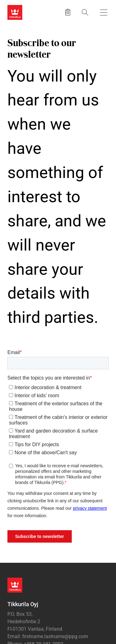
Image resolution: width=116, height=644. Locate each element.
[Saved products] (68, 12)
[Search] (85, 12)
